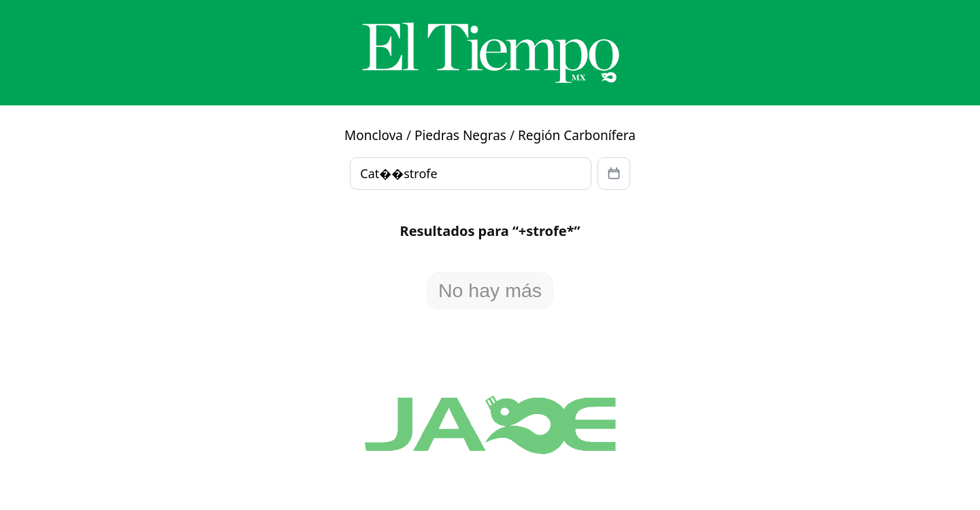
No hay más (490, 290)
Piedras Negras (460, 135)
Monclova (374, 135)
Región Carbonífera (577, 135)
